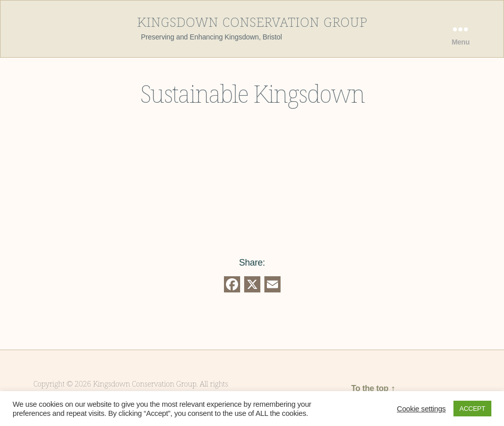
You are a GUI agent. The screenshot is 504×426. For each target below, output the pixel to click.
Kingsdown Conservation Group (252, 21)
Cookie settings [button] (421, 409)
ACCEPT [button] (472, 409)
